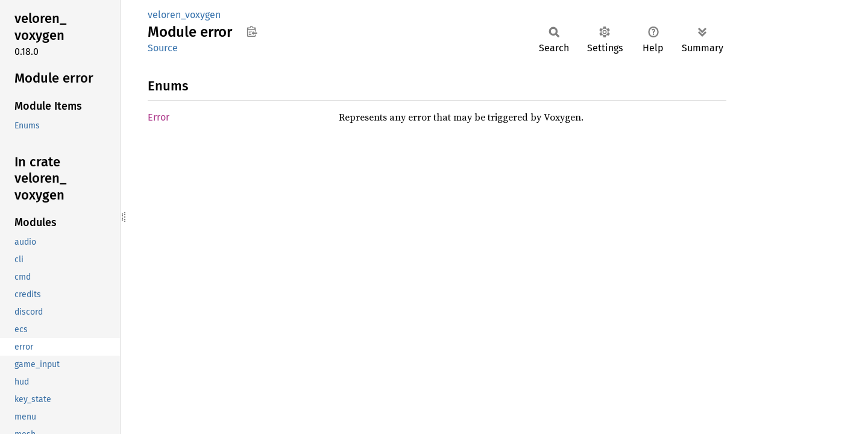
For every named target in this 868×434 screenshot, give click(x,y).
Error (159, 117)
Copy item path (252, 31)
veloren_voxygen (184, 15)
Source (163, 48)
